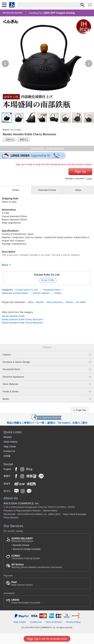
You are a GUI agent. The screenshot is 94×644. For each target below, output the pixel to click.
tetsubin (40, 302)
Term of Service (54, 622)
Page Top (81, 410)
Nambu (69, 302)
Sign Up (80, 172)
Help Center (10, 447)
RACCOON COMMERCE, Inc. (22, 503)
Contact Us (9, 451)
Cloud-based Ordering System (26, 557)
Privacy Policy (73, 622)
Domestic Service (21, 545)
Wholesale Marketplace (22, 540)
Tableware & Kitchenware (15, 293)
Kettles (58, 293)
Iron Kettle (16, 130)
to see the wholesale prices (47, 639)
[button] (5, 64)
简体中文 (10, 140)
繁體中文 (24, 140)
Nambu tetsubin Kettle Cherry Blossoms (22, 319)
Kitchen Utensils (42, 293)
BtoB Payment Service (22, 583)
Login (89, 178)
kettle (30, 302)
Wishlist (8, 437)
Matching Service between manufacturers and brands (37, 566)
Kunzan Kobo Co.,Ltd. (47, 275)
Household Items (52, 290)
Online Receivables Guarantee (26, 601)
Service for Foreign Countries (27, 549)
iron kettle (81, 302)
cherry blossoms (55, 302)
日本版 (7, 456)
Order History (10, 442)
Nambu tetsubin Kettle (13, 316)
